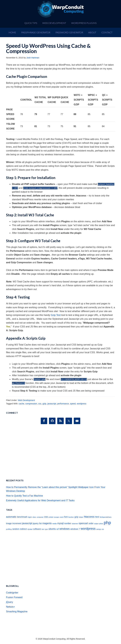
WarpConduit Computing (60, 9)
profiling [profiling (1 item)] (9, 529)
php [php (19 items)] (107, 523)
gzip (44, 404)
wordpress (82, 404)
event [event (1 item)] (62, 517)
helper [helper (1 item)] (81, 517)
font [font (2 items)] (66, 517)
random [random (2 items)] (16, 529)
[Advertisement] (60, 452)
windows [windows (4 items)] (65, 529)
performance (63, 404)
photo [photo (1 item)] (101, 524)
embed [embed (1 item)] (51, 517)
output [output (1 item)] (96, 524)
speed (73, 404)
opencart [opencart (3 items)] (83, 523)
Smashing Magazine (17, 611)
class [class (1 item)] (34, 517)
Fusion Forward (14, 597)
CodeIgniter (12, 593)
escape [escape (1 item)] (57, 517)
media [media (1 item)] (55, 524)
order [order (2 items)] (91, 523)
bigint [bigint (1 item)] (30, 517)
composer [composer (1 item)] (40, 517)
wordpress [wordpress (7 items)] (88, 529)
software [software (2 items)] (37, 529)
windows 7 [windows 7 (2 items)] (75, 529)
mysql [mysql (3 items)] (60, 523)
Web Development (26, 400)
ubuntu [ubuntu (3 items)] (52, 529)
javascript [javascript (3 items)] (27, 523)
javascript (52, 404)
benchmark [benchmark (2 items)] (22, 517)
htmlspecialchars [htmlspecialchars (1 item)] (106, 517)
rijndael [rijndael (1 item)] (30, 529)
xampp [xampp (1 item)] (99, 529)
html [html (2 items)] (97, 517)
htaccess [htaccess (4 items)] (89, 517)
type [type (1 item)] (46, 529)
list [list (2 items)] (40, 523)
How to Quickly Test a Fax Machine (24, 496)
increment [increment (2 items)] (17, 523)
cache (21, 404)
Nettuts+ (10, 607)
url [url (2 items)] (58, 529)
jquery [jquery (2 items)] (36, 523)
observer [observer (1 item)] (75, 524)
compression (31, 404)
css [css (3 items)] (46, 517)
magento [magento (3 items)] (47, 523)
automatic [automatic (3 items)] (11, 517)
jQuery (10, 602)
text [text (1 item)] (43, 529)
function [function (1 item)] (71, 517)
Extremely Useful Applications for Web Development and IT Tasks (40, 500)
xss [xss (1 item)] (103, 529)
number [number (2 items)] (68, 523)
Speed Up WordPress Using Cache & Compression (48, 48)
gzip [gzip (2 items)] (76, 517)
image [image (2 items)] (9, 523)
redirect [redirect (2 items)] (23, 529)
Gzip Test (56, 315)
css (40, 404)
